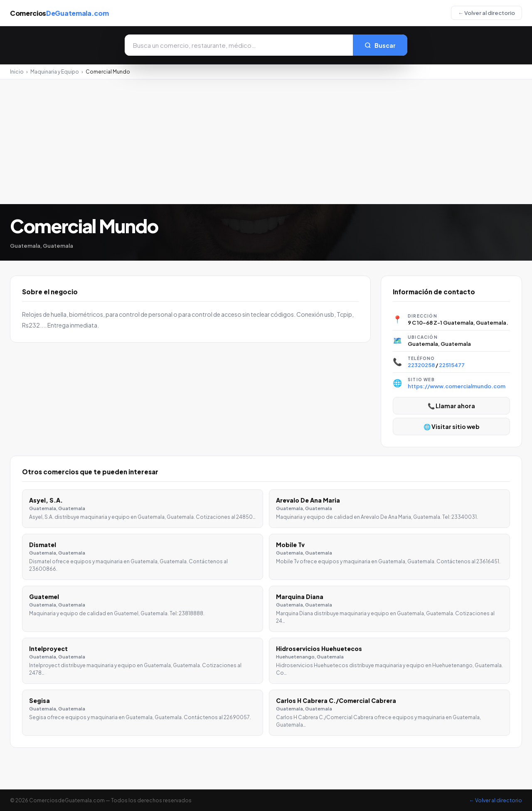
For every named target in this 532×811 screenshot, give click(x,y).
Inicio (17, 72)
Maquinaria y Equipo (55, 72)
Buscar (380, 45)
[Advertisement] (266, 142)
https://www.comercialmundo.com (457, 386)
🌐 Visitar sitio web (452, 426)
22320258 (421, 365)
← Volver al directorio (486, 13)
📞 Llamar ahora (451, 406)
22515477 (452, 365)
